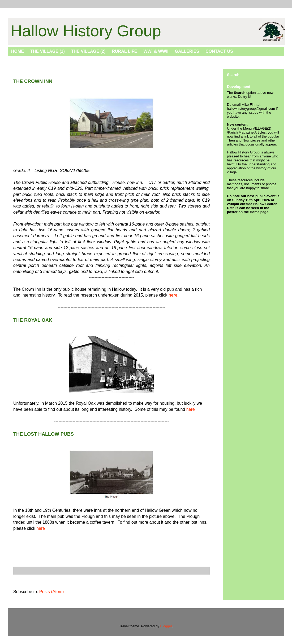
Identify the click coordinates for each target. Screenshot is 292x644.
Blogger (166, 626)
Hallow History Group (86, 31)
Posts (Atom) (51, 592)
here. (174, 295)
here (191, 409)
